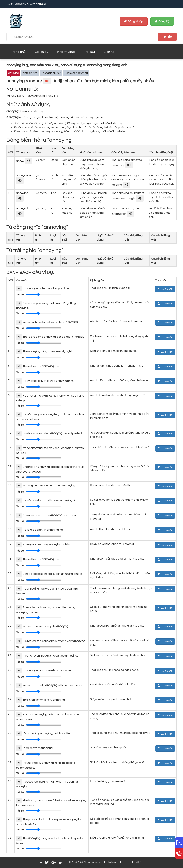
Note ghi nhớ (30, 73)
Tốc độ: (20, 295)
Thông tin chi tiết (51, 73)
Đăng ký (162, 22)
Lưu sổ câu (165, 289)
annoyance (24, 175)
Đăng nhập (134, 22)
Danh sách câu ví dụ (76, 73)
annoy (20, 161)
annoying (13, 73)
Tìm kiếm (167, 37)
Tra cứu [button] (89, 52)
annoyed (22, 209)
